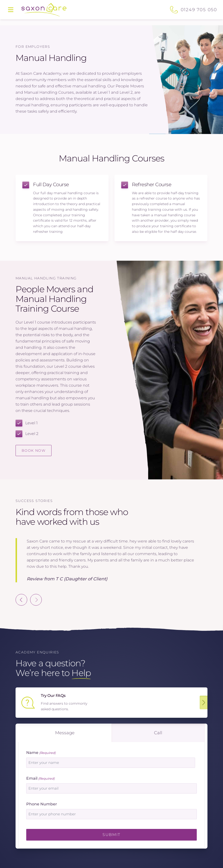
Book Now (34, 451)
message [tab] (65, 733)
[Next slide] (36, 600)
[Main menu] (11, 10)
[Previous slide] (21, 600)
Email (40, 779)
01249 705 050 (199, 10)
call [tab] (158, 733)
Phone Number (42, 804)
